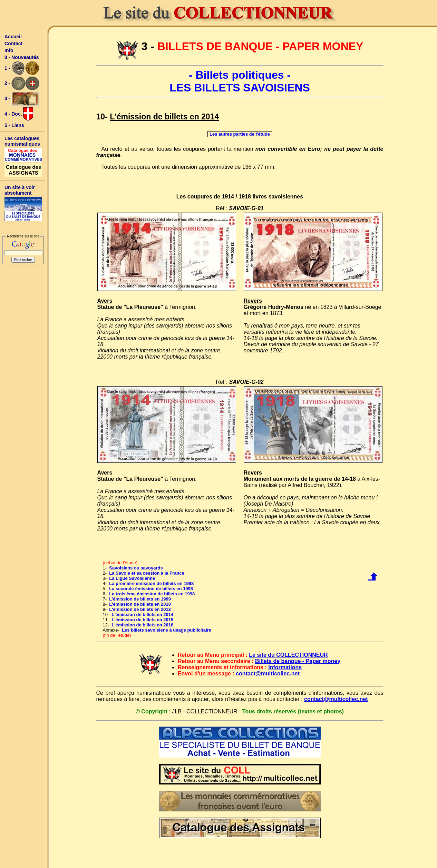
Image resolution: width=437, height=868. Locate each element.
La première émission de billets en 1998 (151, 583)
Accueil (13, 37)
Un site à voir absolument (20, 190)
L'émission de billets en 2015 (143, 620)
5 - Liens (14, 125)
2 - (22, 84)
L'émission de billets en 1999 (140, 599)
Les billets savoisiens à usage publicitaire (167, 630)
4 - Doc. (19, 114)
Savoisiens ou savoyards (136, 568)
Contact (13, 43)
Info (9, 50)
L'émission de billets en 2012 (140, 609)
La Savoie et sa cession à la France (147, 573)
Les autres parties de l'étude (240, 134)
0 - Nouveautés (22, 57)
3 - (22, 99)
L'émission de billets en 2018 (143, 625)
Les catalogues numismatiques (22, 141)
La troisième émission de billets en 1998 (152, 594)
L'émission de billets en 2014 (143, 615)
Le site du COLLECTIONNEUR (288, 655)
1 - (22, 68)
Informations (285, 667)
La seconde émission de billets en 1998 (151, 589)
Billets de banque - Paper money (298, 661)
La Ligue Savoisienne (132, 578)
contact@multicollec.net (268, 674)
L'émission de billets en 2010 (140, 604)
